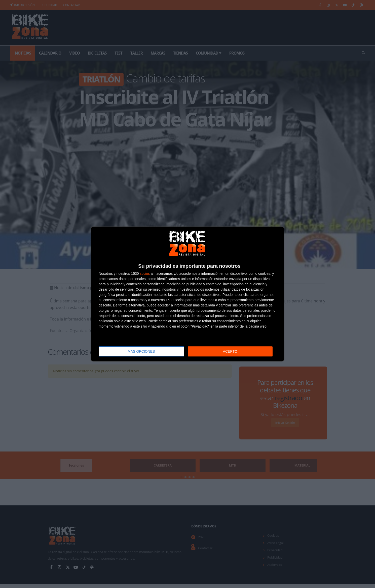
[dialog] (188, 294)
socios (145, 274)
